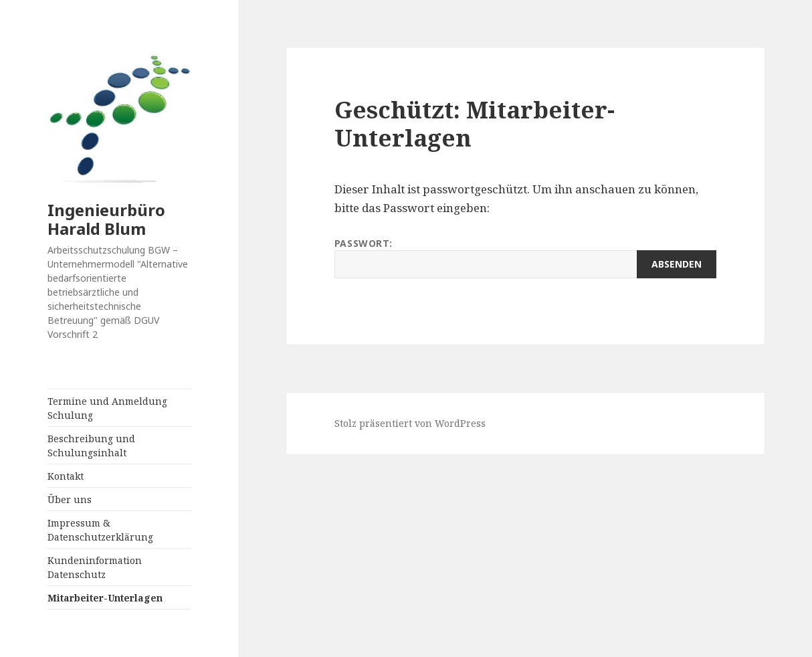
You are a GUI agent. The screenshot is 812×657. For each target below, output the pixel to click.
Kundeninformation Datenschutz (95, 567)
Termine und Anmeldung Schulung (107, 408)
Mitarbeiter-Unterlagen (105, 598)
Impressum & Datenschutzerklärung (100, 530)
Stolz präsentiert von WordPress (410, 423)
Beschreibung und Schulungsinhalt (91, 446)
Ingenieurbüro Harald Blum (106, 219)
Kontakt (66, 476)
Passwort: (525, 258)
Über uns (70, 499)
